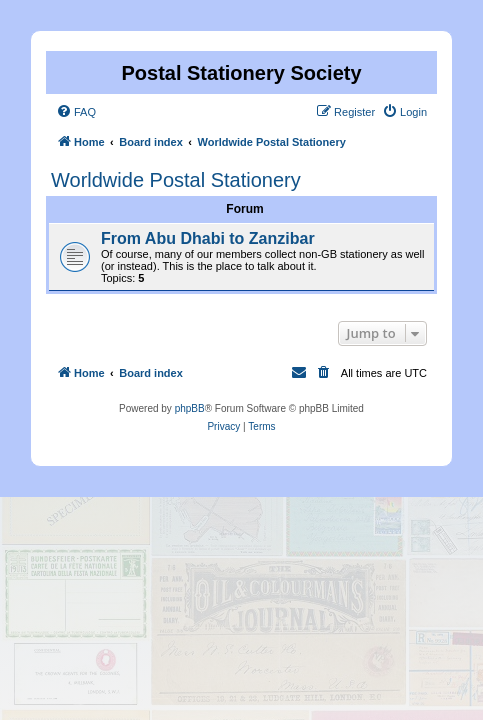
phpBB (190, 408)
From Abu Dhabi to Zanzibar (208, 238)
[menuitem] (76, 112)
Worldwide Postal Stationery (176, 180)
